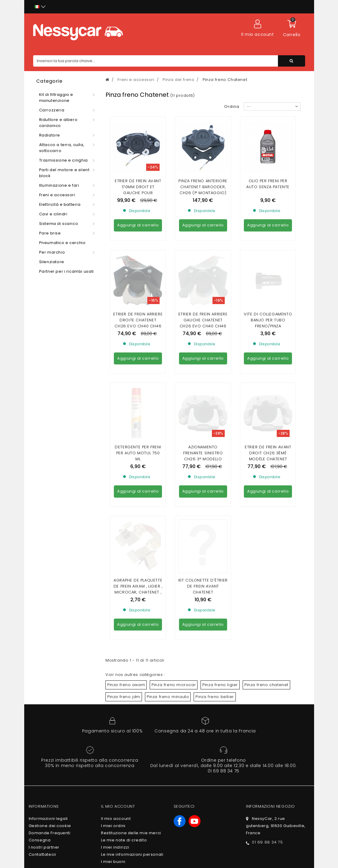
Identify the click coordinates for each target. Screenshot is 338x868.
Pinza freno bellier (215, 534)
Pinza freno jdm (124, 534)
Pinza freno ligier (220, 522)
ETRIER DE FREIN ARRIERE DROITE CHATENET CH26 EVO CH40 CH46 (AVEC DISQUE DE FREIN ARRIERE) (138, 272)
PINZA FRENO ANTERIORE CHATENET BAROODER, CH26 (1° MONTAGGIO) (203, 187)
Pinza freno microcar (174, 522)
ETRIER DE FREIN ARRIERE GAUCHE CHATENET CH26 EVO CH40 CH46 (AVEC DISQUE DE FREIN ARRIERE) (203, 272)
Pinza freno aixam (126, 522)
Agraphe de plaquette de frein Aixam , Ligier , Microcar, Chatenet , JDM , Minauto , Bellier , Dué (138, 429)
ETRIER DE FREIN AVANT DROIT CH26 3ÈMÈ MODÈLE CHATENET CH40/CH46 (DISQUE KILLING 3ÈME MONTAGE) (268, 353)
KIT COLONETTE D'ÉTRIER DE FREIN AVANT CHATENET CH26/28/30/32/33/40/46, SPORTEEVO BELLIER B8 (203, 432)
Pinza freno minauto (168, 534)
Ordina (232, 106)
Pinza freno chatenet (266, 522)
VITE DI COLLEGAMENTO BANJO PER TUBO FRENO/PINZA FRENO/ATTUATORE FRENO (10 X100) (268, 272)
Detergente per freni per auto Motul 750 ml (138, 344)
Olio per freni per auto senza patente (268, 184)
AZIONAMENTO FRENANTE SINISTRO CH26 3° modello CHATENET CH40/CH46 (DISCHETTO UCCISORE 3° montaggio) (203, 353)
